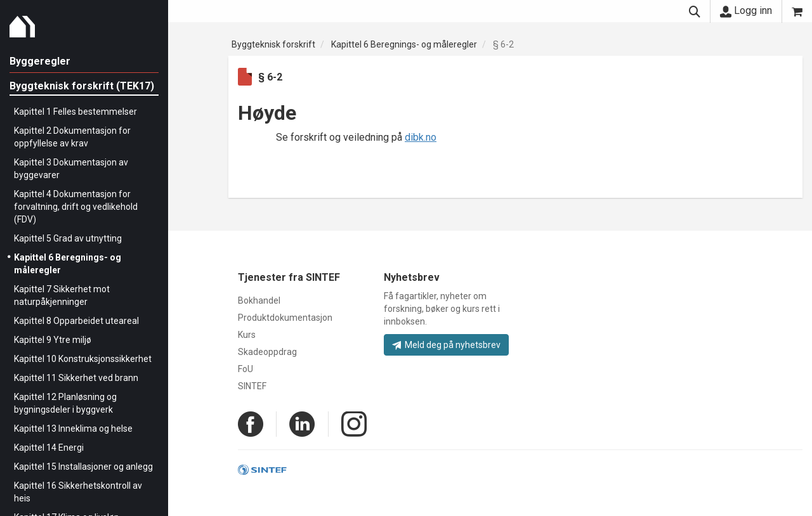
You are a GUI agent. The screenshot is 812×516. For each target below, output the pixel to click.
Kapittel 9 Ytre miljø (53, 340)
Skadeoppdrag (267, 352)
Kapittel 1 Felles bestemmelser (75, 112)
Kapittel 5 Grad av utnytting (68, 238)
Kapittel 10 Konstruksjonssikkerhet (83, 359)
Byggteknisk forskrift (273, 44)
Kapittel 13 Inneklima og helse (73, 429)
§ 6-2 (503, 44)
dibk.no (421, 137)
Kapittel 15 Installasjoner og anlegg (83, 467)
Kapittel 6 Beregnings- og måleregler (404, 44)
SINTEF (252, 386)
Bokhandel (259, 300)
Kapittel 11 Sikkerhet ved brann (76, 378)
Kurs (247, 335)
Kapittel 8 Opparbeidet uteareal (76, 321)
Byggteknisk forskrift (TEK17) (82, 86)
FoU (246, 369)
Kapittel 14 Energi (49, 448)
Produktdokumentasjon (285, 318)
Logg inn (746, 11)
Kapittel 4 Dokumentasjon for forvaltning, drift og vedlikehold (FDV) (76, 207)
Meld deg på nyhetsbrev (446, 345)
